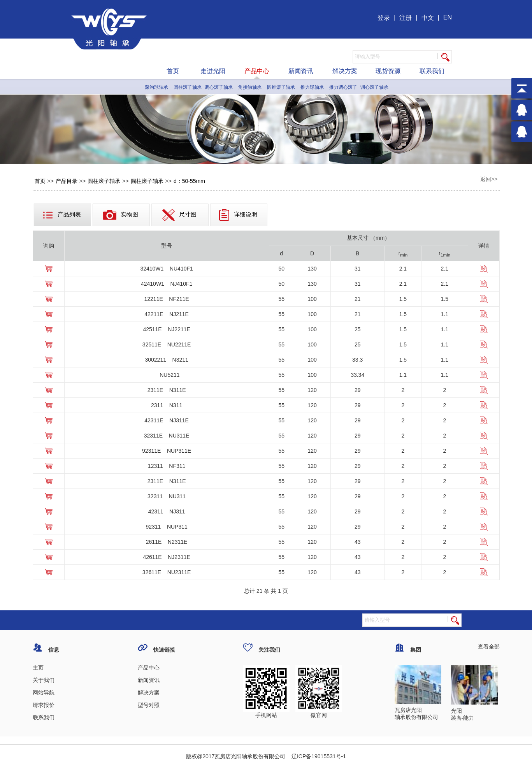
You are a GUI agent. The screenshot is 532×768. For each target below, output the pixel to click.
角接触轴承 (250, 87)
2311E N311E (167, 390)
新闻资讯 (301, 71)
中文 (428, 18)
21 (260, 591)
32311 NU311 (167, 496)
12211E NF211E (167, 299)
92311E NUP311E (167, 451)
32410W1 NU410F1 (166, 269)
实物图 (121, 215)
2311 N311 (167, 405)
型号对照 (149, 705)
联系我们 (432, 71)
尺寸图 (179, 215)
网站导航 (44, 692)
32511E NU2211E (167, 344)
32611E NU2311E (167, 572)
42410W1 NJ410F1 (167, 284)
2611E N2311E (167, 542)
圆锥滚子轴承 (281, 87)
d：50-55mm (189, 181)
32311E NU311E (167, 436)
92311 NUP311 (166, 527)
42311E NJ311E (167, 420)
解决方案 (345, 71)
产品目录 (67, 181)
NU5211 (167, 375)
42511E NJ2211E (166, 329)
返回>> (489, 179)
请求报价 (44, 705)
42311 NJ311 (167, 511)
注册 (406, 18)
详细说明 (238, 215)
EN (448, 17)
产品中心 (257, 71)
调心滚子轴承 (219, 87)
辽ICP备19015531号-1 (318, 756)
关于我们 (44, 680)
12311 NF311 (167, 466)
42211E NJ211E (167, 314)
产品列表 (62, 215)
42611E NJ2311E (166, 557)
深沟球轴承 (156, 87)
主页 (38, 668)
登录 (384, 18)
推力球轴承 (312, 87)
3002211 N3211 (166, 360)
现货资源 (388, 71)
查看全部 (489, 647)
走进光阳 (213, 71)
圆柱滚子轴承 (188, 87)
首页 (173, 71)
